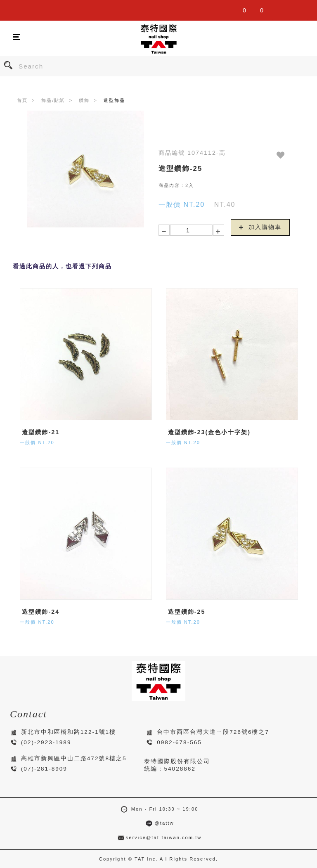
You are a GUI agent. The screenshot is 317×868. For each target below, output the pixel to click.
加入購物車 (260, 227)
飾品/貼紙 (53, 100)
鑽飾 (84, 100)
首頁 (22, 100)
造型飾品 (114, 100)
